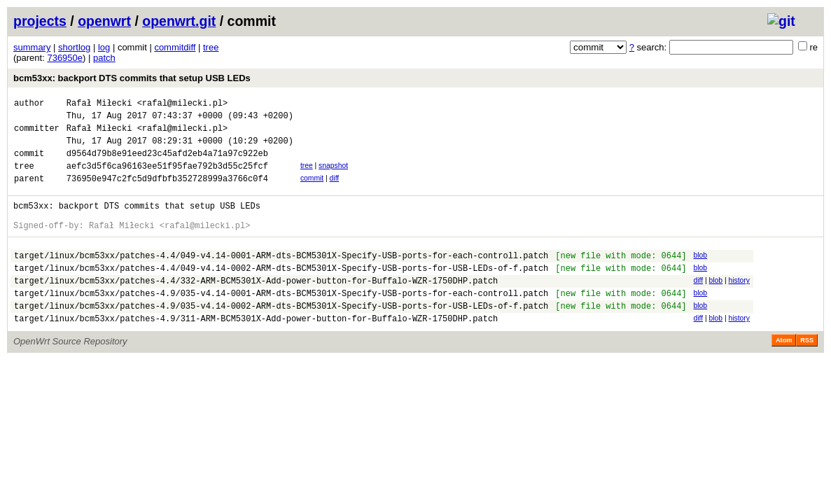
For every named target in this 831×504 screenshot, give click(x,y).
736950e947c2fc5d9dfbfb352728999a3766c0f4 (167, 193)
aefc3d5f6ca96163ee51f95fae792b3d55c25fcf (167, 178)
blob (700, 276)
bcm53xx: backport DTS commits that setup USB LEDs (132, 78)
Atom (784, 374)
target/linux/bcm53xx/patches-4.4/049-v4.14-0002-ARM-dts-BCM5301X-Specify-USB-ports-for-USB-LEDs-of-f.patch (281, 293)
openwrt (104, 21)
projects (40, 21)
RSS (807, 374)
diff (335, 191)
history (739, 306)
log (104, 47)
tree (211, 47)
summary (32, 47)
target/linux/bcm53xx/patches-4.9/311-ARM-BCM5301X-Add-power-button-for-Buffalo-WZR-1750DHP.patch (256, 352)
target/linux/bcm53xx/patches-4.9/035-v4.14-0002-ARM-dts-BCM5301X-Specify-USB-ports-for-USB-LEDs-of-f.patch (281, 337)
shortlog (74, 47)
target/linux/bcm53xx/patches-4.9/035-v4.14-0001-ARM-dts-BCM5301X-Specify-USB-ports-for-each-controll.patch (281, 322)
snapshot (333, 176)
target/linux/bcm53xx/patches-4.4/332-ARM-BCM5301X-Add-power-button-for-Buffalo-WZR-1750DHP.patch (256, 308)
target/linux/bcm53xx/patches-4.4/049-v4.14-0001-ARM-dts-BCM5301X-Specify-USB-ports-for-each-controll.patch (281, 278)
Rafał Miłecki (99, 105)
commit (312, 191)
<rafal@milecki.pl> (183, 105)
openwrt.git (179, 21)
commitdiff (175, 47)
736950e (65, 58)
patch (104, 58)
